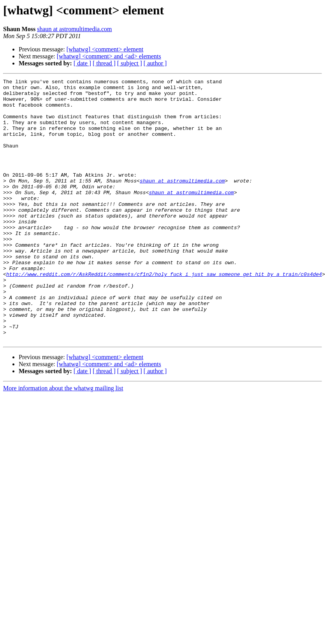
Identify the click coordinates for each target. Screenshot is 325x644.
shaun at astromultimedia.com (74, 29)
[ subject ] (130, 63)
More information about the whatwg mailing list (63, 441)
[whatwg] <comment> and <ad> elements (109, 56)
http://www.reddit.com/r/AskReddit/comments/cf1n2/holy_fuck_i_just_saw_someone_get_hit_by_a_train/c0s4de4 (164, 314)
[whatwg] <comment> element (105, 49)
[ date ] (82, 63)
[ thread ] (104, 63)
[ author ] (155, 63)
